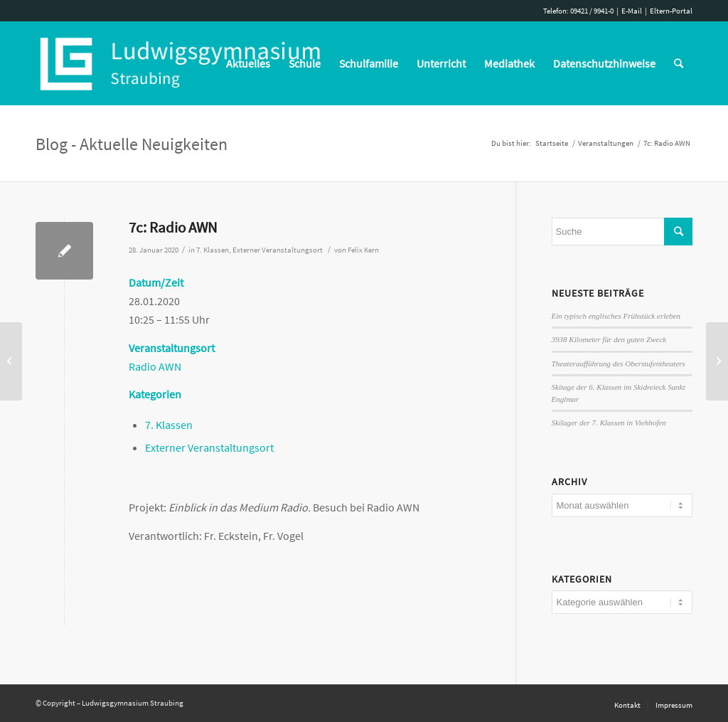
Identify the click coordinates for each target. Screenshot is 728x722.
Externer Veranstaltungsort (278, 250)
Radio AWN (155, 366)
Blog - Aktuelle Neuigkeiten (132, 144)
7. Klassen (213, 250)
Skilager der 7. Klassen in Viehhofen (609, 423)
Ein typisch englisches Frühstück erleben (616, 316)
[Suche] (679, 63)
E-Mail (632, 11)
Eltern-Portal (671, 11)
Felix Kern (363, 250)
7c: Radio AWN (173, 227)
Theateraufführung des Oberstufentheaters (619, 363)
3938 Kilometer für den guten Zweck (609, 339)
